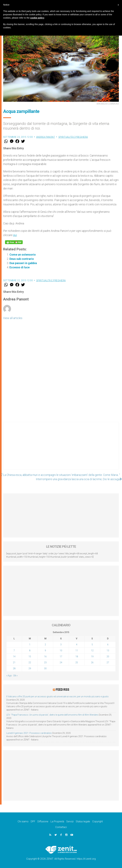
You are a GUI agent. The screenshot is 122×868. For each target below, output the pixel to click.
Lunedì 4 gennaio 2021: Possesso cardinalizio (29, 733)
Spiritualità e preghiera (73, 137)
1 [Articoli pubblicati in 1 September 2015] (30, 645)
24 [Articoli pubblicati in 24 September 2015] (61, 662)
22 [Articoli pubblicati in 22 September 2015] (30, 662)
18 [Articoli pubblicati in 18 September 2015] (77, 657)
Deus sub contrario (22, 259)
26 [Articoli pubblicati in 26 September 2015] (92, 662)
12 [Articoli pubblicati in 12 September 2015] (92, 651)
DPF (33, 821)
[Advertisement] (61, 449)
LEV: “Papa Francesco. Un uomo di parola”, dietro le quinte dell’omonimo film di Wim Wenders (52, 715)
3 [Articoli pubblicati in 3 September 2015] (61, 645)
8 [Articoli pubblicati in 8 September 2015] (30, 651)
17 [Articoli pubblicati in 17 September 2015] (61, 657)
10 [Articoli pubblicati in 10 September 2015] (61, 651)
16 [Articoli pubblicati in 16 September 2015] (45, 657)
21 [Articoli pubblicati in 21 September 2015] (14, 662)
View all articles (13, 318)
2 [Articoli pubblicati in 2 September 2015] (45, 645)
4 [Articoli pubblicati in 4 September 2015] (77, 645)
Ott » (15, 676)
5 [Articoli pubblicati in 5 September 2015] (92, 645)
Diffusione (43, 821)
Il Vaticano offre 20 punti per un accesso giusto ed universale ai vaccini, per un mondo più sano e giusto (57, 697)
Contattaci (61, 827)
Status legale (83, 821)
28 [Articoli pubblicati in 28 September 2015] (14, 668)
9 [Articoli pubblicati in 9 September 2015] (45, 651)
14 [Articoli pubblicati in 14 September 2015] (14, 657)
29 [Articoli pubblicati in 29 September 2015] (30, 668)
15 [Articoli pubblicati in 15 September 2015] (30, 657)
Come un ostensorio (23, 255)
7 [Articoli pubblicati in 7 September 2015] (14, 651)
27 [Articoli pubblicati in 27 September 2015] (108, 662)
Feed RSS (62, 690)
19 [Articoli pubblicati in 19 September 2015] (92, 657)
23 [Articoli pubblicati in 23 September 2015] (45, 662)
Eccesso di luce (20, 267)
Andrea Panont (46, 137)
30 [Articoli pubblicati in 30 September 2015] (45, 668)
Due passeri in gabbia (23, 263)
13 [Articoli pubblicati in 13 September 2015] (108, 651)
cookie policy (37, 18)
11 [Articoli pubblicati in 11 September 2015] (77, 651)
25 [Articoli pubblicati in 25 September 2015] (77, 662)
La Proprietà (57, 821)
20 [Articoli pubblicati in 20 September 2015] (108, 657)
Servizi (70, 821)
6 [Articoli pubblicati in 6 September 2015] (108, 645)
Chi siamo (23, 821)
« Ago (9, 676)
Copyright (98, 821)
